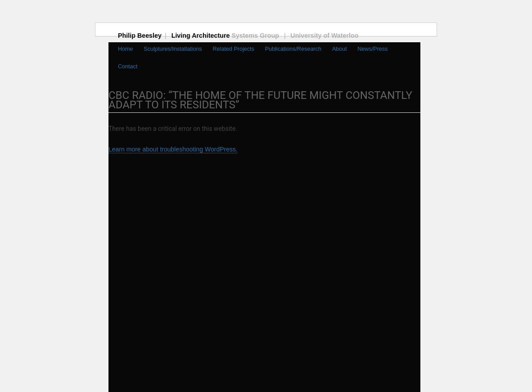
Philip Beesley (145, 36)
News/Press (372, 49)
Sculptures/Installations (173, 49)
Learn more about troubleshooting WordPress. (173, 149)
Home (126, 49)
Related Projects (234, 49)
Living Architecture (230, 36)
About (340, 49)
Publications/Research (293, 49)
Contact (128, 67)
